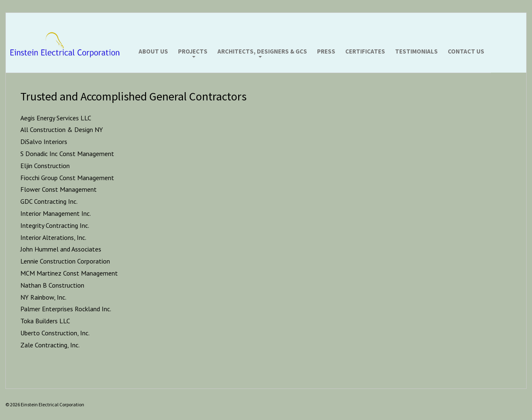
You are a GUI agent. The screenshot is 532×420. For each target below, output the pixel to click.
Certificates (365, 52)
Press (326, 52)
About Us (153, 52)
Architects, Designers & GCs (262, 52)
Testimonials (416, 52)
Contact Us (466, 52)
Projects (193, 52)
